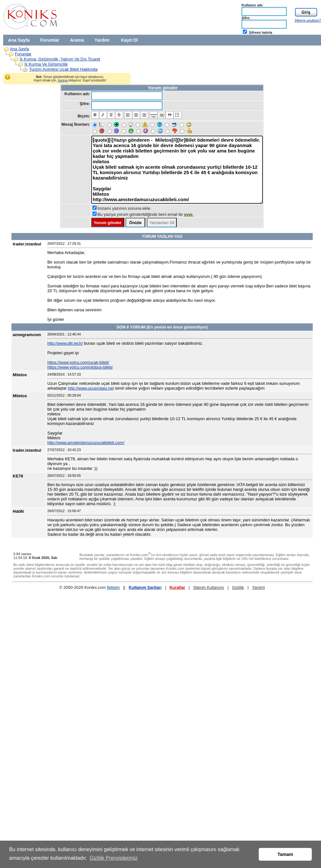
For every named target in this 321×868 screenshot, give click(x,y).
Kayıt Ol (130, 40)
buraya (63, 80)
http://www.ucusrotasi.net (91, 388)
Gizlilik (238, 587)
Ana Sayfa (19, 40)
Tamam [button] (285, 854)
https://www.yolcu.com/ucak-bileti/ (78, 362)
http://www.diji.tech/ (65, 343)
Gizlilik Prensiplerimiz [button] (114, 858)
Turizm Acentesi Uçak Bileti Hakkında (63, 69)
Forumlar (50, 40)
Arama (77, 40)
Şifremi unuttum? (308, 20)
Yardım (102, 40)
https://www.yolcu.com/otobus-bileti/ (80, 367)
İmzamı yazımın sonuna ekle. (124, 208)
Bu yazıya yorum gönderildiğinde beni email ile (146, 214)
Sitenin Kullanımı (209, 587)
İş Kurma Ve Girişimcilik (46, 64)
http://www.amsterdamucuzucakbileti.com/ (86, 443)
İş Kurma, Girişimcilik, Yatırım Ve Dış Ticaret (60, 59)
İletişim (113, 587)
